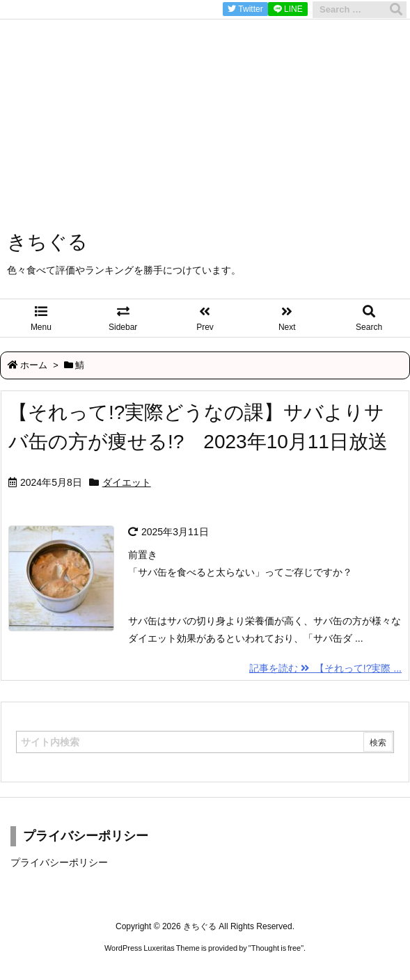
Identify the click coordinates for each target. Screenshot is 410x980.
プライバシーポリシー (59, 862)
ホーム (34, 365)
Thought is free (276, 948)
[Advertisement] (205, 97)
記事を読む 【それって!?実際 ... (325, 668)
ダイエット (127, 482)
